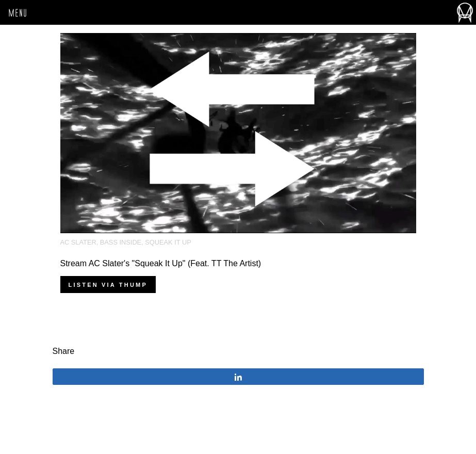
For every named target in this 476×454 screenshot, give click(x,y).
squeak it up (168, 242)
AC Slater (78, 242)
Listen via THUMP (108, 285)
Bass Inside (121, 242)
